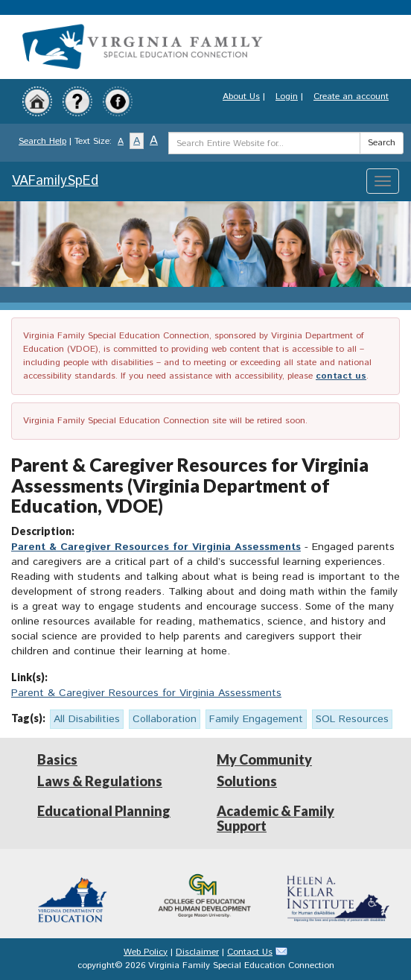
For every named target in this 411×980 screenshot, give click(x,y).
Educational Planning (104, 811)
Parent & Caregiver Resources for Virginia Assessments (156, 547)
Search (382, 143)
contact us (341, 376)
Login (287, 97)
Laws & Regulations (100, 781)
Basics (57, 759)
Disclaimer (197, 952)
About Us (241, 97)
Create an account (351, 97)
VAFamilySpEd (55, 181)
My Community (264, 759)
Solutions (247, 781)
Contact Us (250, 952)
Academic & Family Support (275, 818)
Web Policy (146, 952)
